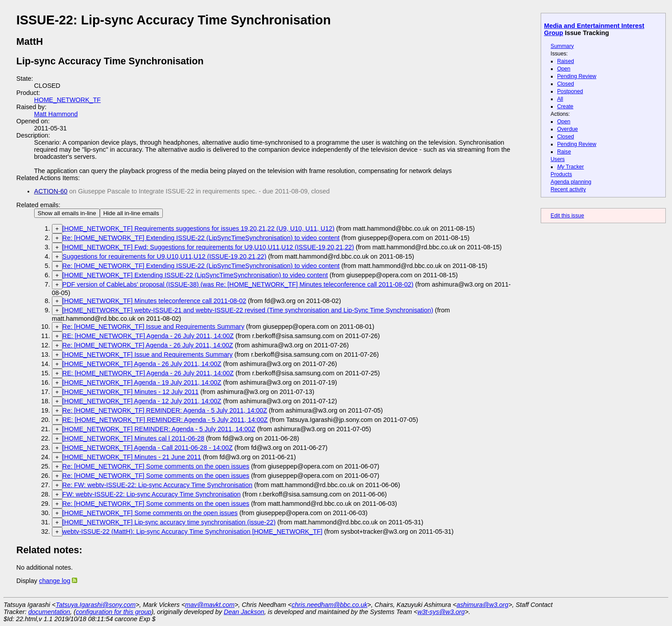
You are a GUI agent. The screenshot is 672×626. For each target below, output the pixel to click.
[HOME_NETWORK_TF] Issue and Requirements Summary (148, 354)
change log (55, 581)
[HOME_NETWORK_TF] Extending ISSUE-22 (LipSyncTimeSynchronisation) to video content (195, 275)
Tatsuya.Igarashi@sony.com (95, 605)
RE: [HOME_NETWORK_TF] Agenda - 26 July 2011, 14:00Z (148, 336)
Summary (562, 46)
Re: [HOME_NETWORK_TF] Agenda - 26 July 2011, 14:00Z (148, 345)
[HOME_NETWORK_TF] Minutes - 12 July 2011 (131, 392)
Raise (564, 152)
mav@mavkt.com (210, 605)
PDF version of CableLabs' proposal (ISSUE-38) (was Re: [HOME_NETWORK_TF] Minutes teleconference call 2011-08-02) (238, 284)
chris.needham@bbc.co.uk (330, 605)
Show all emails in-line (67, 213)
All (560, 99)
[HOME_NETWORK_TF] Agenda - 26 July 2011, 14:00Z (142, 364)
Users (558, 159)
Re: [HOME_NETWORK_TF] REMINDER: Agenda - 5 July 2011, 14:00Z (165, 410)
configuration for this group (114, 612)
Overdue (568, 129)
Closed (566, 84)
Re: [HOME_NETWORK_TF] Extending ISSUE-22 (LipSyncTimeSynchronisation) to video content (201, 238)
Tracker (571, 167)
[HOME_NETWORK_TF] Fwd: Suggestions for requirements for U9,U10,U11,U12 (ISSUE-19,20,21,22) (208, 247)
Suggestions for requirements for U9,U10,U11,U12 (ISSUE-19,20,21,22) (165, 256)
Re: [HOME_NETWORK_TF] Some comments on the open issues (156, 466)
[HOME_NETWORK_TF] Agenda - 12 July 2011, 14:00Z (142, 401)
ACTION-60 (51, 191)
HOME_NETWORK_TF (67, 100)
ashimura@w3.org (482, 605)
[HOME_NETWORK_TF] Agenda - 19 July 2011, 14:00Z (142, 382)
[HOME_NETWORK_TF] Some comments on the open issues (150, 513)
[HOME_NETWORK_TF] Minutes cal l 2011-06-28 (134, 438)
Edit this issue (567, 216)
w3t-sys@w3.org (441, 612)
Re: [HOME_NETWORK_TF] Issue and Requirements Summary (153, 327)
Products (561, 174)
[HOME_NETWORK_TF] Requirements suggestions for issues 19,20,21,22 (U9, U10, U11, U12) (198, 228)
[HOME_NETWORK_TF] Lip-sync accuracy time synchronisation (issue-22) (169, 522)
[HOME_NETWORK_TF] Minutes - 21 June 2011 (132, 457)
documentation (49, 612)
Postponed (570, 91)
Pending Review (577, 76)
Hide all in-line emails (131, 213)
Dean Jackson (244, 612)
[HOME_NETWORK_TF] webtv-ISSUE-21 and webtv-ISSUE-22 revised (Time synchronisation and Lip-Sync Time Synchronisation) (248, 310)
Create (565, 106)
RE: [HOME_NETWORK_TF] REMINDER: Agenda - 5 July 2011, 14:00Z (165, 420)
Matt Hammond (56, 114)
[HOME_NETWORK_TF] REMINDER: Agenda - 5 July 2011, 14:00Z (159, 429)
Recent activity (568, 189)
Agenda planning (571, 182)
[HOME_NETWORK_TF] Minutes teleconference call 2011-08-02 (154, 301)
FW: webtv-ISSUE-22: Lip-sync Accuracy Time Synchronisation (152, 494)
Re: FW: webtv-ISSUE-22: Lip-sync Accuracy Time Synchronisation (157, 485)
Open (564, 69)
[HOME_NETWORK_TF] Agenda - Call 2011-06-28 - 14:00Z (148, 448)
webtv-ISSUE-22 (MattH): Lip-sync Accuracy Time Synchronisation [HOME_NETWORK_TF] (193, 532)
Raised (566, 61)
